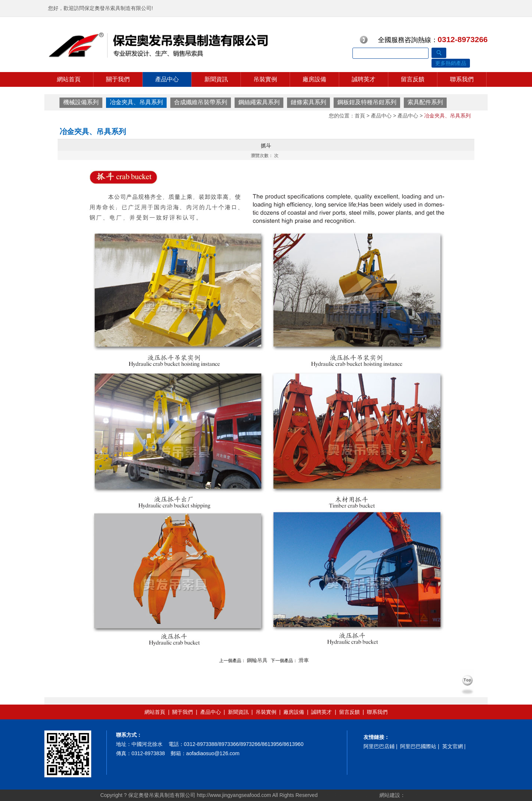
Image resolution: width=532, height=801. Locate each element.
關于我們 (118, 79)
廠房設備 (314, 79)
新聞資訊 (216, 79)
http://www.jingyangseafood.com (234, 795)
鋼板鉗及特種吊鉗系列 (367, 102)
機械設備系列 (81, 102)
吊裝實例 (265, 79)
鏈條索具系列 (308, 102)
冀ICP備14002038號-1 (350, 795)
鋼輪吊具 (257, 660)
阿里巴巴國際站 (418, 746)
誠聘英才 (364, 79)
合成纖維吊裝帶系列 (201, 102)
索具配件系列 (425, 102)
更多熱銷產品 (451, 63)
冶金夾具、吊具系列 (136, 102)
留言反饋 (413, 79)
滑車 (304, 660)
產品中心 (167, 79)
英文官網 (453, 746)
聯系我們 (462, 79)
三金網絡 (416, 795)
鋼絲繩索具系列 (259, 102)
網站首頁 (69, 79)
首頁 (360, 116)
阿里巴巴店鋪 (379, 746)
